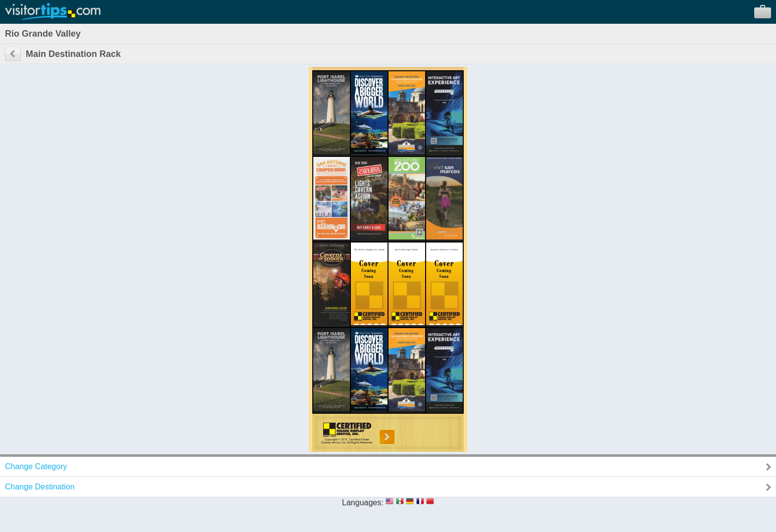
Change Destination (40, 487)
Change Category (36, 466)
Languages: (363, 503)
